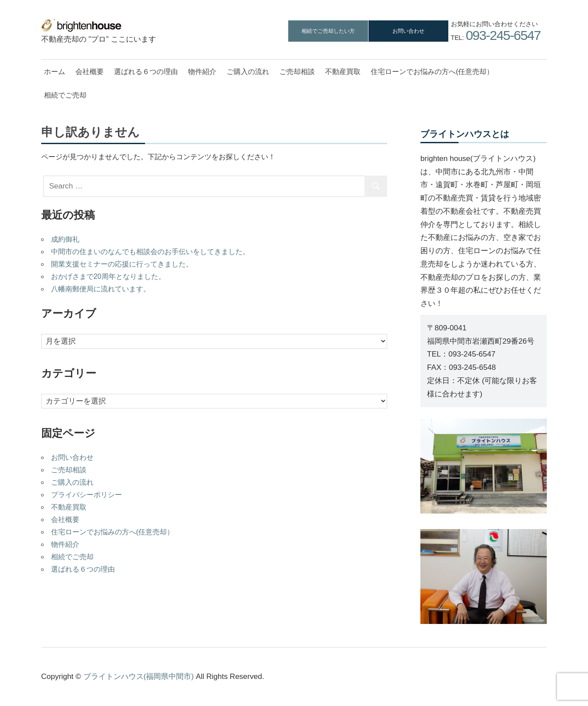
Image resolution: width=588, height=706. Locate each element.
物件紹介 (202, 72)
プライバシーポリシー (86, 495)
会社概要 (90, 72)
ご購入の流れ (248, 72)
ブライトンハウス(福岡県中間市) (139, 677)
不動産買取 (343, 72)
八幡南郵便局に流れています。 (101, 289)
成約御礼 (65, 239)
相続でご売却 (65, 95)
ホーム (55, 72)
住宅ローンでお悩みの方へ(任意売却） (432, 72)
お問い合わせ (408, 31)
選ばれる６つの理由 (146, 72)
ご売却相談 (297, 72)
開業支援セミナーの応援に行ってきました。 (122, 264)
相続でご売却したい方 (328, 31)
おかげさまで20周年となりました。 (108, 277)
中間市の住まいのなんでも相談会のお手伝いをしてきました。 (150, 252)
